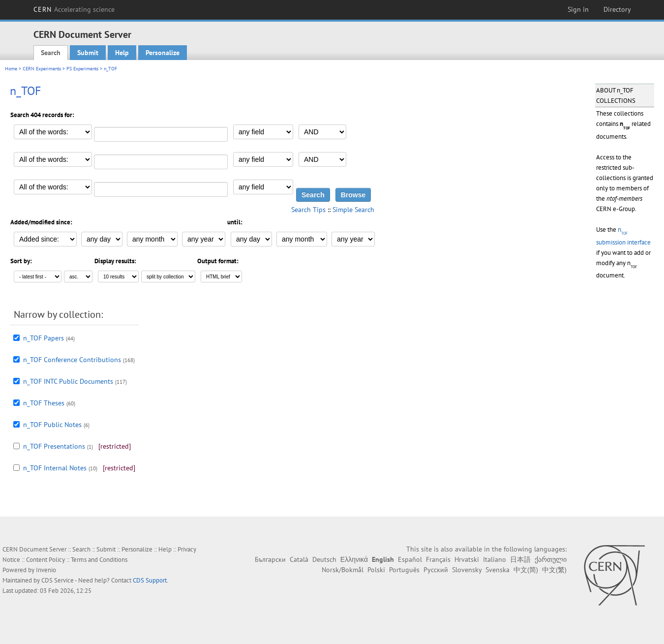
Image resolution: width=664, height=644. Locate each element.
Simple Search (353, 210)
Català (299, 559)
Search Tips (308, 210)
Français (438, 559)
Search (51, 53)
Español (410, 559)
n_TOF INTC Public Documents (68, 381)
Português (404, 570)
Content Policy (45, 560)
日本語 (520, 559)
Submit (88, 53)
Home (11, 69)
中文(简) (526, 570)
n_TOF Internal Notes (55, 468)
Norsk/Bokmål (343, 570)
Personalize (163, 53)
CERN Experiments (42, 69)
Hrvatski (467, 559)
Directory (617, 9)
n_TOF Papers (44, 338)
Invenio (46, 570)
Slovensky (467, 570)
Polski (376, 570)
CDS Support (150, 580)
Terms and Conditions (99, 560)
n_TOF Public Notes (52, 425)
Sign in (578, 9)
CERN (74, 9)
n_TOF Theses (44, 403)
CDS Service (58, 580)
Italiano (495, 559)
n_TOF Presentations (54, 446)
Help (122, 53)
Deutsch (324, 559)
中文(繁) (554, 570)
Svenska (498, 570)
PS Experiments (82, 69)
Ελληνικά (354, 559)
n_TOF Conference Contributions (72, 360)
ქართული (551, 559)
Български (270, 559)
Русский (436, 570)
